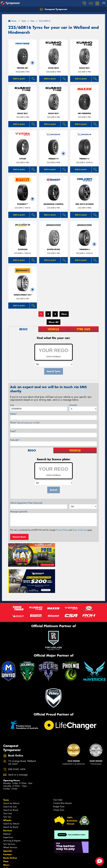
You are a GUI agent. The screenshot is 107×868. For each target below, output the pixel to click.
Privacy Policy (62, 530)
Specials (8, 823)
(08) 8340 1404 (17, 742)
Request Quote (19, 537)
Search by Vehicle (11, 776)
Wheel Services (10, 820)
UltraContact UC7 (23, 295)
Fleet (6, 834)
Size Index (58, 772)
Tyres (6, 772)
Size (12, 405)
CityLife (23, 159)
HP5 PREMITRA (84, 113)
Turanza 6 (84, 249)
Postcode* (15, 440)
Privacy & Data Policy (19, 864)
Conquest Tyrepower (54, 9)
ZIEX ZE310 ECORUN (84, 204)
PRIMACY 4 (53, 159)
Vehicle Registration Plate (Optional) (26, 503)
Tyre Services (9, 817)
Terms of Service (79, 530)
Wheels (7, 793)
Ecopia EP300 (53, 249)
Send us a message (18, 747)
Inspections (8, 810)
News (6, 837)
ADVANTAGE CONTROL (53, 204)
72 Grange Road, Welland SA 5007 (22, 735)
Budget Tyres (59, 779)
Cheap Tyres (59, 782)
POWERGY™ (23, 204)
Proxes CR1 (23, 68)
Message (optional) (19, 512)
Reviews (8, 848)
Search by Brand (11, 783)
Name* (13, 414)
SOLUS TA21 (84, 68)
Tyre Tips (7, 789)
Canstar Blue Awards (62, 776)
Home (12, 21)
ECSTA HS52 (53, 68)
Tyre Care (8, 786)
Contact (7, 827)
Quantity (73, 405)
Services (8, 803)
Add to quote (19, 79)
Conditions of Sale (34, 864)
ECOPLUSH (23, 249)
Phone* (25, 423)
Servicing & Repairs (12, 813)
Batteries (7, 806)
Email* (13, 431)
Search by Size (10, 779)
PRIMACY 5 (84, 159)
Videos (7, 844)
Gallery (7, 841)
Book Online (10, 830)
